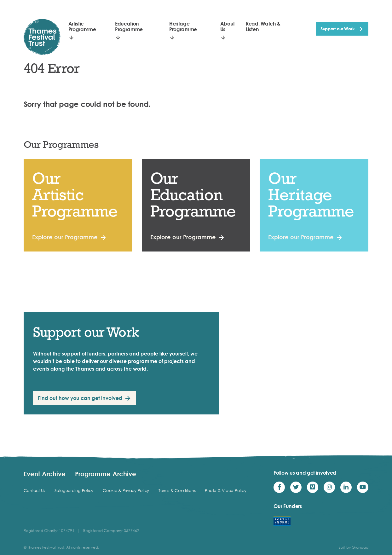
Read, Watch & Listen (263, 26)
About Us (228, 26)
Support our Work (338, 29)
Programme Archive (106, 474)
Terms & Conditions (177, 490)
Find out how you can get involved (80, 398)
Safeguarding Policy (74, 490)
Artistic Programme (82, 26)
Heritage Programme (183, 26)
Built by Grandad (353, 547)
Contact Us (34, 490)
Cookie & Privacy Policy (126, 490)
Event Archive (45, 474)
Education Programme (129, 26)
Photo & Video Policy (225, 490)
